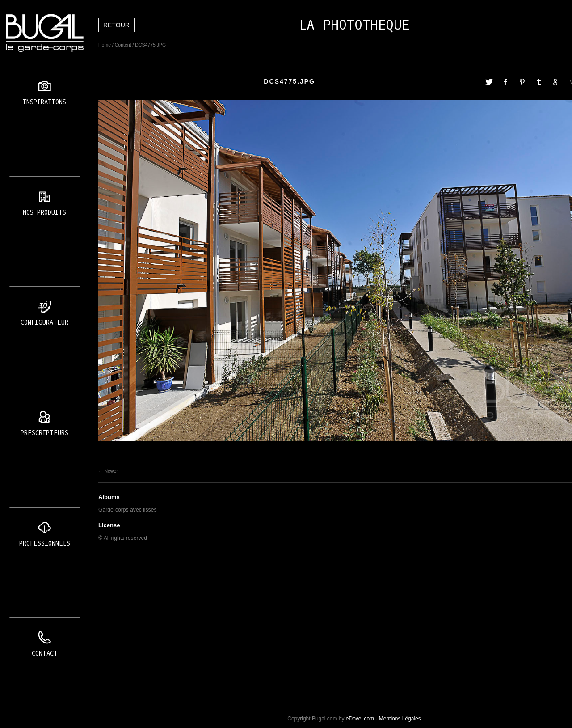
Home (105, 45)
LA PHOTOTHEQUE (354, 25)
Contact (45, 654)
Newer (111, 471)
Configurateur (44, 323)
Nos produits (44, 213)
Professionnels (45, 544)
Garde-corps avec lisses (128, 510)
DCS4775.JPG (150, 45)
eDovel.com (360, 719)
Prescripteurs (44, 433)
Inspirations (44, 102)
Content (123, 45)
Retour (116, 25)
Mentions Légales (400, 719)
